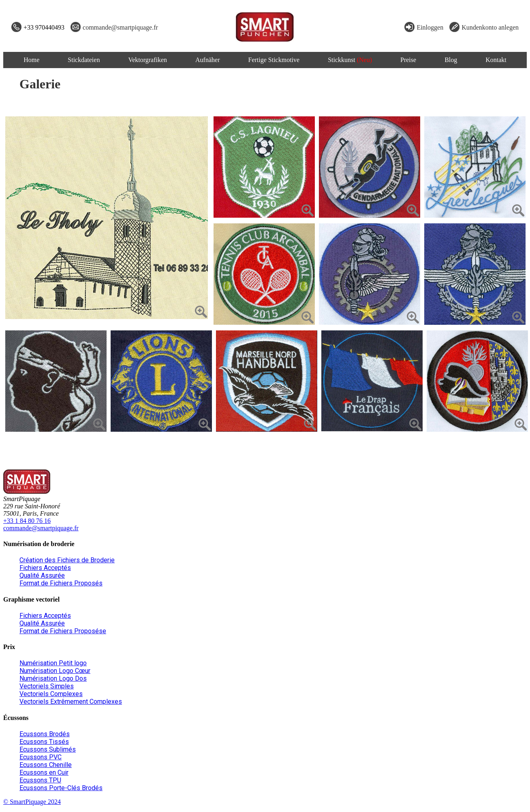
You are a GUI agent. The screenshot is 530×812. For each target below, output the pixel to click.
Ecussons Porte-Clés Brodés (61, 788)
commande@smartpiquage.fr (120, 27)
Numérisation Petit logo (53, 663)
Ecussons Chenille (46, 765)
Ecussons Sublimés (48, 749)
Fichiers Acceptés (45, 568)
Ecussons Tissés (44, 742)
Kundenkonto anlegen (490, 27)
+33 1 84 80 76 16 (27, 521)
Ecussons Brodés (45, 734)
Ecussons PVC (41, 757)
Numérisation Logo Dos (53, 678)
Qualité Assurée (42, 575)
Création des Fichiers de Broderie (67, 560)
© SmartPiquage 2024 (32, 802)
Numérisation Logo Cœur (55, 671)
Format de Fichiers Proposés (61, 583)
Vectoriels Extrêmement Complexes (71, 702)
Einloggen (430, 27)
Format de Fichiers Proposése (63, 631)
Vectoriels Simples (47, 686)
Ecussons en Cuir (44, 772)
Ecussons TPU (40, 780)
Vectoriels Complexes (51, 694)
